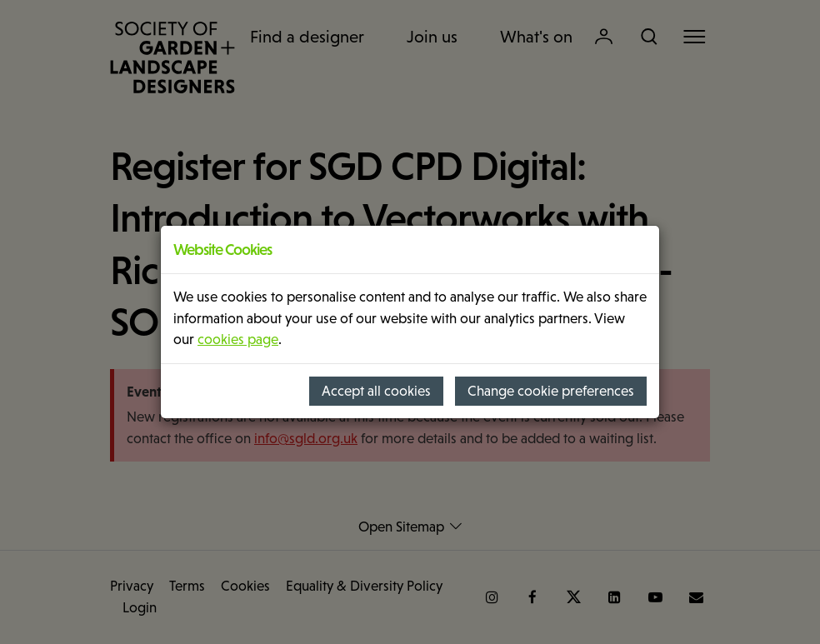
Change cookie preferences (551, 391)
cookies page (238, 339)
